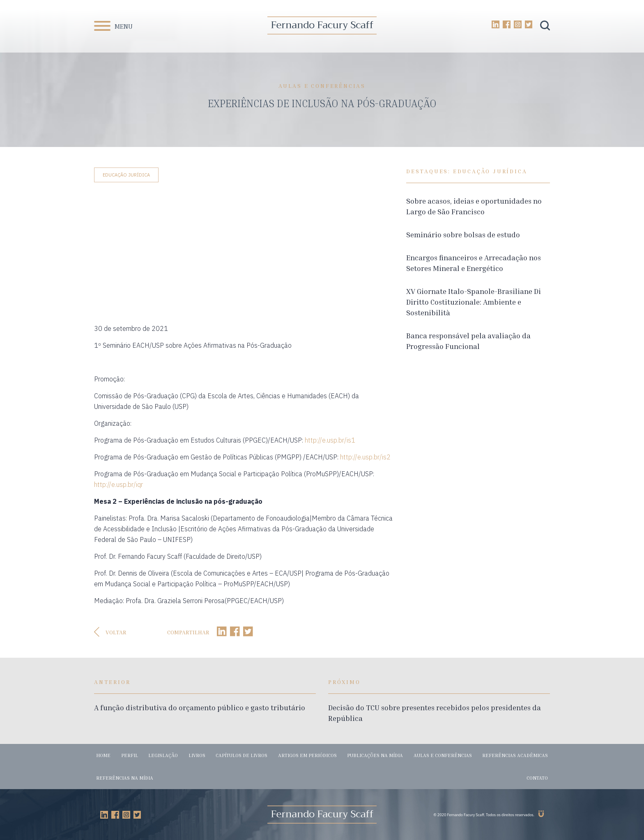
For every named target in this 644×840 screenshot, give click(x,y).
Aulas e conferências (443, 755)
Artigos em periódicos (307, 755)
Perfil (130, 755)
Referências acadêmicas (515, 755)
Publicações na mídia (375, 755)
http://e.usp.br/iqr (118, 484)
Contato (537, 778)
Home (103, 755)
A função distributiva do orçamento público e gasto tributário (200, 707)
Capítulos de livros (241, 755)
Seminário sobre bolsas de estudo (463, 234)
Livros (197, 755)
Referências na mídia (125, 778)
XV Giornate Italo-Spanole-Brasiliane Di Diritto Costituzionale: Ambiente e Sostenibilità (474, 302)
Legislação (163, 755)
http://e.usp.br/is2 (365, 457)
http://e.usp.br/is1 (330, 440)
